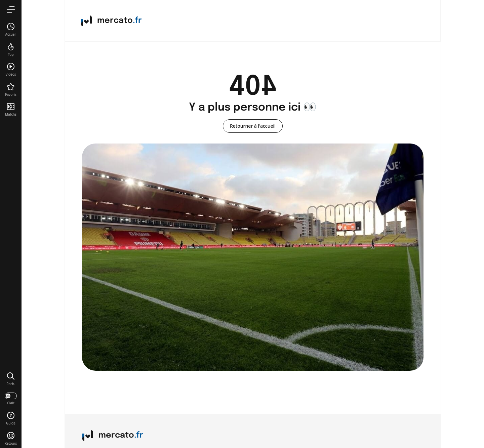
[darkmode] (11, 398)
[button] (11, 379)
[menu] (11, 10)
